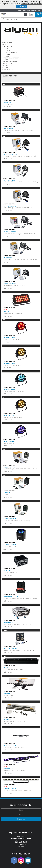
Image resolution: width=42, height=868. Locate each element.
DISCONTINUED (8, 70)
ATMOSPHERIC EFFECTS (10, 62)
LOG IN (24, 10)
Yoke (5, 44)
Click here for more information (31, 4)
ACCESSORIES (7, 66)
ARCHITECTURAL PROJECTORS (12, 58)
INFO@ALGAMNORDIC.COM (34, 10)
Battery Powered (12, 52)
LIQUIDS (6, 68)
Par (7, 48)
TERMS (19, 10)
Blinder (8, 54)
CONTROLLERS (8, 64)
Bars (7, 56)
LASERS (6, 60)
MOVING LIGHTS (8, 42)
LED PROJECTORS (8, 46)
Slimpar (8, 50)
